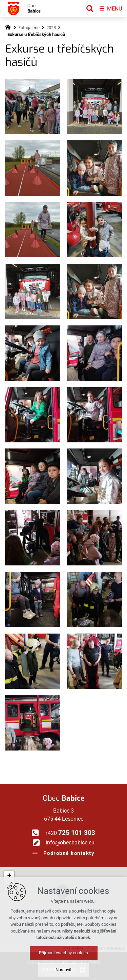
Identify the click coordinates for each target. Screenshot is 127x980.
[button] (79, 915)
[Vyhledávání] (90, 8)
